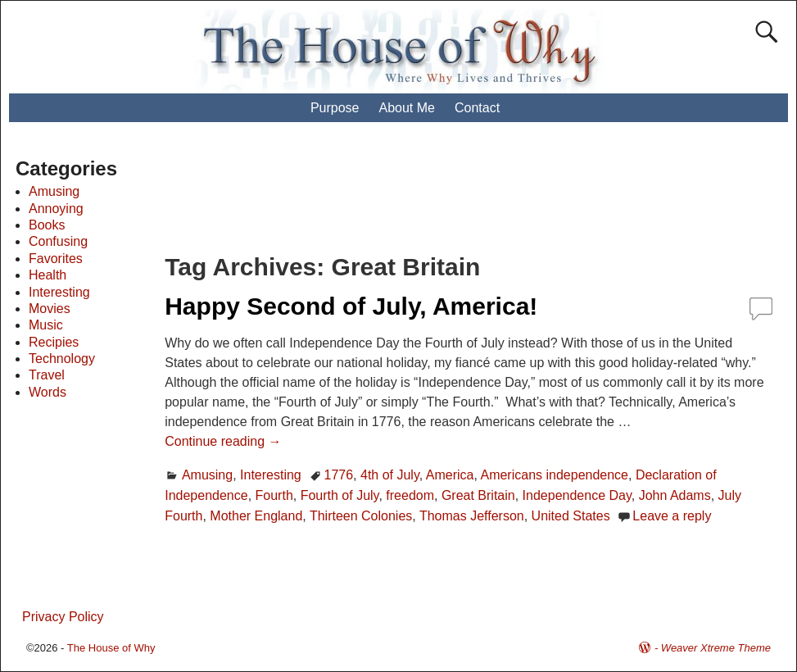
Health (48, 275)
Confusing (58, 241)
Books (47, 225)
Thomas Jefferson (472, 516)
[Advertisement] (469, 197)
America (450, 475)
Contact (477, 108)
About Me (406, 108)
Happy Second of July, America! (351, 306)
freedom (410, 495)
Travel (47, 375)
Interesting (271, 475)
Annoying (56, 209)
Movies (50, 309)
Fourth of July (340, 495)
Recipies (54, 342)
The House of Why (111, 648)
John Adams (675, 495)
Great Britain (478, 495)
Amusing (207, 475)
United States (571, 516)
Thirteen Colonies (361, 516)
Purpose (335, 108)
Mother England (256, 516)
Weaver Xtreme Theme (716, 648)
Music (46, 325)
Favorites (56, 259)
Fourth (274, 495)
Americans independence (554, 475)
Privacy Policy (63, 617)
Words (48, 392)
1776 (339, 475)
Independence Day (577, 495)
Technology (62, 359)
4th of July (390, 475)
